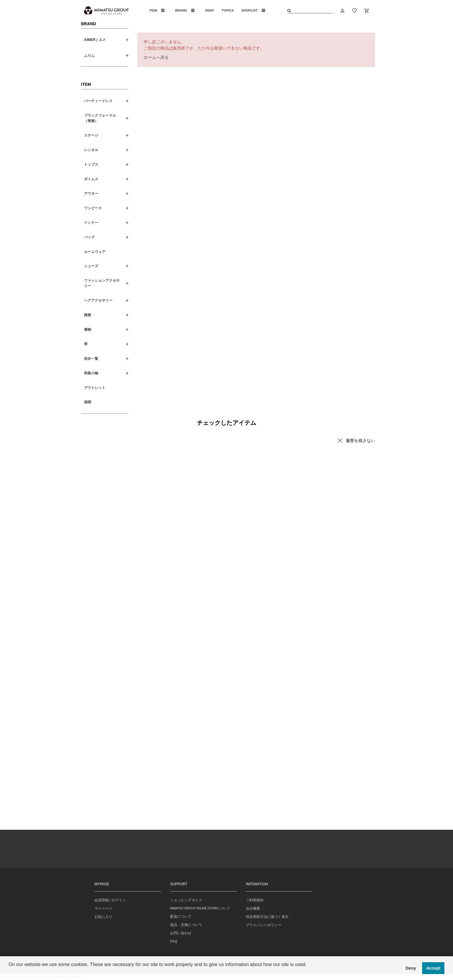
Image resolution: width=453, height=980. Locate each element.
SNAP (209, 10)
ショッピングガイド (186, 900)
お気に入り (103, 917)
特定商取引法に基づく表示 (267, 917)
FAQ (174, 941)
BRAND (185, 10)
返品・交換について (186, 925)
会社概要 (253, 908)
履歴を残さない (360, 441)
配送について (181, 916)
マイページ (103, 908)
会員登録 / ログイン (110, 900)
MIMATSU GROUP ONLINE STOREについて (200, 908)
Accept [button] (433, 968)
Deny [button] (411, 968)
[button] (9, 972)
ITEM (157, 10)
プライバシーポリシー (264, 925)
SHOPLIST (253, 10)
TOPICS (228, 10)
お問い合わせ (181, 933)
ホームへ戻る (156, 57)
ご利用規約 (255, 900)
